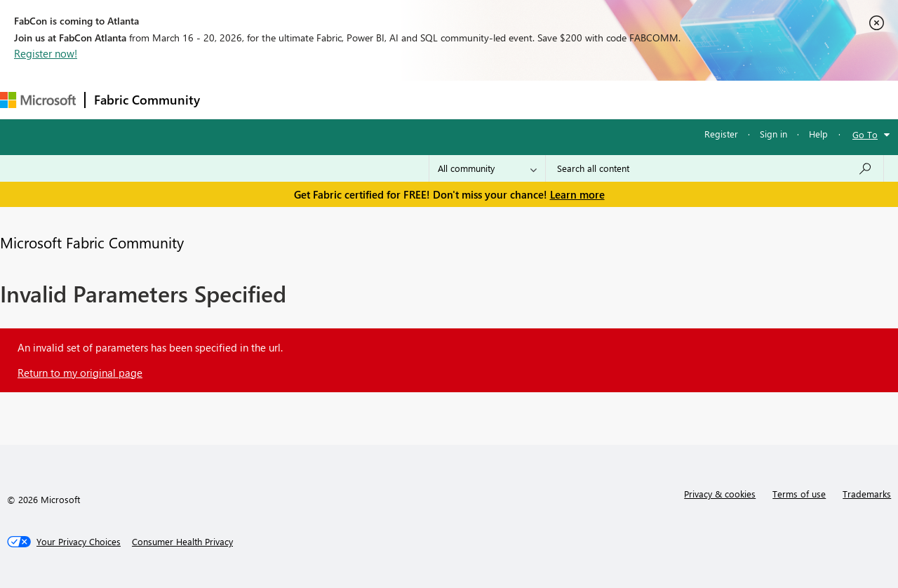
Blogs (476, 99)
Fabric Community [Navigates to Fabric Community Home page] (147, 100)
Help (818, 134)
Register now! (46, 53)
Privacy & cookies (720, 494)
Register (721, 134)
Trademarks (867, 494)
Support (590, 99)
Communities (414, 99)
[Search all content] (715, 168)
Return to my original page (80, 373)
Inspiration (294, 99)
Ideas (351, 99)
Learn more (577, 194)
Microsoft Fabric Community (92, 242)
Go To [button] (865, 134)
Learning (530, 99)
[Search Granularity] (487, 168)
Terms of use (799, 494)
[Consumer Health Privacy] (182, 542)
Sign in (773, 134)
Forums (232, 99)
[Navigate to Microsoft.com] (38, 100)
